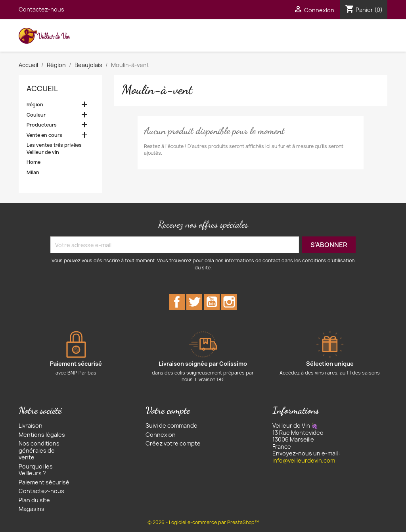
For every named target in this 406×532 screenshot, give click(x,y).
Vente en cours (44, 135)
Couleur (36, 115)
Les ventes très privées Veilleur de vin (54, 149)
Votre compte (168, 410)
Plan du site (34, 500)
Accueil (42, 89)
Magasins (32, 509)
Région (35, 105)
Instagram (229, 302)
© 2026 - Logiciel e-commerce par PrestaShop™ (203, 522)
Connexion (161, 435)
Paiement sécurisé (44, 482)
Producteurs (42, 125)
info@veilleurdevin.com (304, 460)
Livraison (31, 425)
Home (34, 162)
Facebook (177, 302)
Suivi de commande (171, 425)
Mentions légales (42, 435)
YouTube (212, 302)
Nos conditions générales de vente (39, 450)
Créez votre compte (173, 443)
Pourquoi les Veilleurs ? (36, 470)
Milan (33, 172)
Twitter (194, 302)
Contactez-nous (41, 9)
